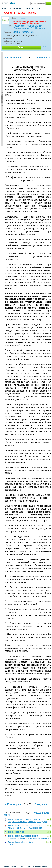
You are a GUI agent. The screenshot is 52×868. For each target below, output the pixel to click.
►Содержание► (2, 99)
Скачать (22, 47)
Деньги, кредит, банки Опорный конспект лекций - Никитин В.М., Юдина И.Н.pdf (26, 827)
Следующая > (42, 58)
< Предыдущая (14, 58)
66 (48, 826)
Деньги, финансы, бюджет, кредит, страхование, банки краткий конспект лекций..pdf (30, 837)
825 (47, 820)
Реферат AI (8, 13)
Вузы (5, 9)
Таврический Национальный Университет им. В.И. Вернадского (31, 27)
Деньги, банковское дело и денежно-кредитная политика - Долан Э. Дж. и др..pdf (27, 821)
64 (48, 832)
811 (47, 842)
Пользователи (33, 9)
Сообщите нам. (33, 23)
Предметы (16, 9)
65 (48, 836)
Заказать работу (27, 13)
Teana (23, 18)
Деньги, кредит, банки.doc (19, 832)
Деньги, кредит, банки (24, 32)
